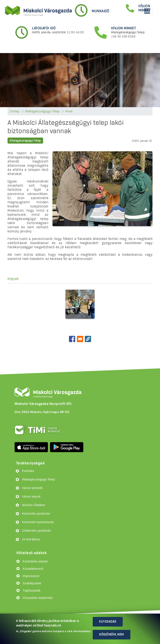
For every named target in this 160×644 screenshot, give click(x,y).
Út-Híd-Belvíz (31, 539)
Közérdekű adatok (35, 561)
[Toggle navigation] (147, 11)
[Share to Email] (80, 339)
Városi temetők (32, 488)
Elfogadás (108, 622)
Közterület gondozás (36, 514)
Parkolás (28, 471)
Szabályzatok (32, 583)
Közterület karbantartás (38, 522)
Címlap (15, 112)
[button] (88, 339)
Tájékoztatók (32, 591)
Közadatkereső (33, 569)
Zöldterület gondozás (36, 531)
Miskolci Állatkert (34, 505)
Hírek (69, 112)
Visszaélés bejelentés (38, 598)
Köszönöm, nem (112, 635)
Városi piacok (31, 497)
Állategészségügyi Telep (42, 112)
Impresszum (31, 576)
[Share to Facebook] (72, 339)
